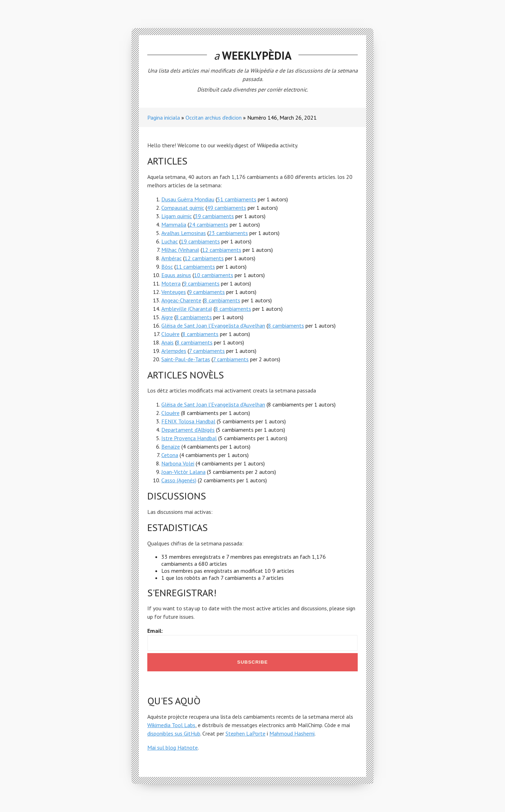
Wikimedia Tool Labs (171, 725)
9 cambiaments (201, 283)
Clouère (170, 334)
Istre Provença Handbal (189, 438)
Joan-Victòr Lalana (183, 472)
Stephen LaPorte (245, 733)
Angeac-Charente (181, 300)
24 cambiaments (209, 224)
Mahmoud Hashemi (292, 733)
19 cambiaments (200, 241)
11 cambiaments (195, 267)
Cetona (170, 455)
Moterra (171, 283)
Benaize (171, 447)
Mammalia (174, 224)
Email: (155, 631)
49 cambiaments (227, 208)
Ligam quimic (177, 216)
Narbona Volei (178, 463)
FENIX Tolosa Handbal (188, 421)
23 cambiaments (228, 233)
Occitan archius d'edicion (214, 118)
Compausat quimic (183, 208)
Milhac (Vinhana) (180, 250)
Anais (167, 342)
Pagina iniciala (164, 118)
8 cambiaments (222, 300)
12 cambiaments (222, 250)
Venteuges (174, 292)
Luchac (170, 241)
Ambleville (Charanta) (187, 309)
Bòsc (167, 267)
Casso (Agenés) (179, 480)
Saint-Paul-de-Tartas (186, 359)
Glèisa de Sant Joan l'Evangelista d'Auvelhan (213, 326)
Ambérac (171, 258)
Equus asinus (176, 275)
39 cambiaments (214, 216)
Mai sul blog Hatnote (173, 747)
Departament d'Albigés (188, 430)
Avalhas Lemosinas (184, 233)
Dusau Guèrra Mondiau (188, 199)
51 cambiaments (237, 199)
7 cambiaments (207, 351)
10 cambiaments (214, 275)
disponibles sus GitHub (174, 733)
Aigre (167, 317)
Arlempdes (174, 351)
